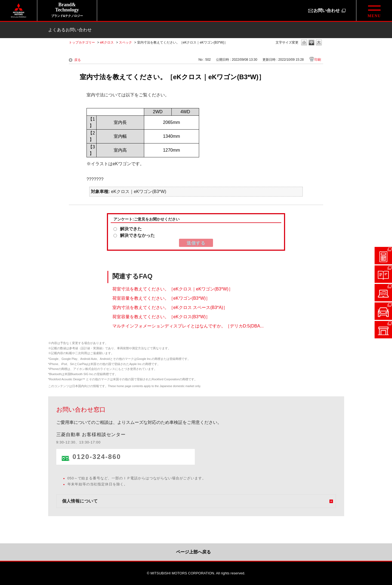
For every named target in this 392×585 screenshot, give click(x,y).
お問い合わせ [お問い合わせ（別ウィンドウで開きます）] (327, 10)
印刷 (318, 60)
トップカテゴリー (82, 42)
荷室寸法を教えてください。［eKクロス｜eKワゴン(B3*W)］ (173, 289)
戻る (78, 60)
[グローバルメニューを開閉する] (374, 10)
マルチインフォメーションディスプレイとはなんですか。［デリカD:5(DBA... (188, 326)
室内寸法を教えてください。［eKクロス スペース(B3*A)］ (170, 307)
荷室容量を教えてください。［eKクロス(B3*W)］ (161, 316)
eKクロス (107, 42)
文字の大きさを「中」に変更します (311, 43)
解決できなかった (137, 235)
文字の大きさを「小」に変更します (304, 43)
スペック (125, 42)
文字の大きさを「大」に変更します (319, 43)
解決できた (131, 229)
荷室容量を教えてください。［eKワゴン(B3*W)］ (161, 298)
